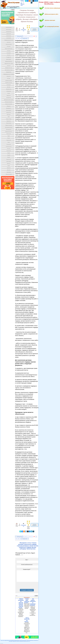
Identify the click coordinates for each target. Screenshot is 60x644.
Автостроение (9, 29)
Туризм (9, 153)
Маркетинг (9, 95)
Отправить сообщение (27, 590)
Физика (9, 157)
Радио (9, 136)
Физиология (9, 159)
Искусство (9, 76)
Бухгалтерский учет (9, 49)
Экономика (9, 172)
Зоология (9, 66)
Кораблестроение (9, 83)
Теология (9, 149)
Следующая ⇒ (25, 38)
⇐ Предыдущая (19, 36)
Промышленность (9, 132)
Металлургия (9, 110)
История (9, 78)
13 (18, 38)
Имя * (27, 560)
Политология (9, 123)
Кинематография (9, 81)
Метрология (9, 113)
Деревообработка (9, 61)
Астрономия (9, 38)
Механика (9, 115)
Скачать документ (35, 29)
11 (36, 36)
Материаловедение (9, 102)
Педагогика (9, 121)
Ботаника (9, 47)
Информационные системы (9, 74)
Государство (9, 57)
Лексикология (9, 89)
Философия (9, 161)
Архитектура (9, 36)
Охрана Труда (9, 119)
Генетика (9, 51)
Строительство (9, 147)
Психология (9, 134)
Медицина (9, 106)
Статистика (9, 144)
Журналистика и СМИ (9, 64)
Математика (9, 98)
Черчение (9, 168)
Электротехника (9, 174)
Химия (9, 166)
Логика (9, 93)
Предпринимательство (9, 40)
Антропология (9, 32)
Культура (9, 87)
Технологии (9, 151)
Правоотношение (9, 125)
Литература (9, 91)
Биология (9, 42)
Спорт (9, 142)
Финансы (9, 164)
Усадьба (9, 155)
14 (20, 38)
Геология (9, 55)
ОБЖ (9, 117)
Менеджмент (9, 108)
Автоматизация (9, 27)
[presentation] (27, 586)
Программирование (9, 127)
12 (16, 38)
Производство (9, 130)
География (9, 53)
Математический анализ (9, 100)
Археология (9, 34)
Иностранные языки (9, 70)
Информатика (9, 72)
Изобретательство (9, 68)
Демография (9, 59)
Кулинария (9, 85)
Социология (9, 140)
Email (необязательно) (27, 565)
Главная (22, 1)
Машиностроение (9, 104)
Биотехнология (9, 44)
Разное (9, 138)
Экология (9, 170)
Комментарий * (27, 569)
